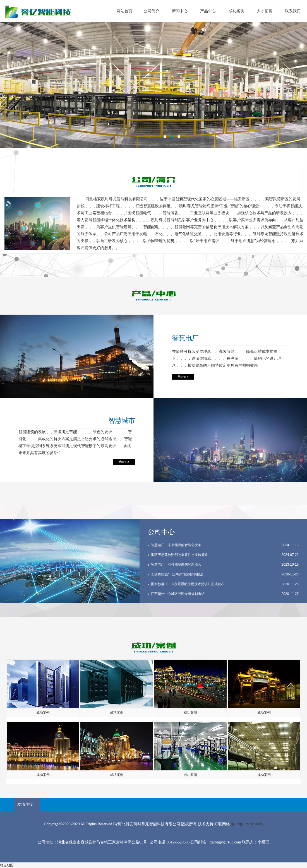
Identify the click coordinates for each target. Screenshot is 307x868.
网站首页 (124, 11)
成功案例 (236, 11)
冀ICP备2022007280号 (247, 824)
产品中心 (208, 11)
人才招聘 (265, 11)
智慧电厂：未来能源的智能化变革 (176, 545)
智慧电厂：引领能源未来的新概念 (176, 565)
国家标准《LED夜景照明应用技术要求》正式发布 (188, 584)
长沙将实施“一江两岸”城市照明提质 (177, 574)
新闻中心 (180, 11)
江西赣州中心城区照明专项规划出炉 (178, 594)
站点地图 (7, 865)
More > (183, 377)
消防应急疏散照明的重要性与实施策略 (179, 555)
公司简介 (152, 11)
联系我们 (293, 11)
